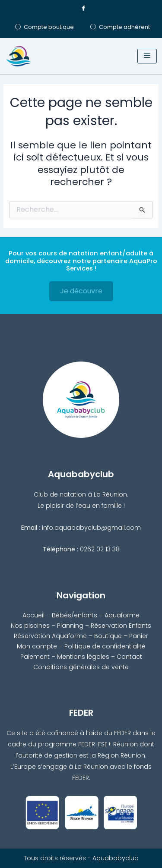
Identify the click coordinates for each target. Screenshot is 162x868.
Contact (129, 657)
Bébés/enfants (75, 615)
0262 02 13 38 (100, 549)
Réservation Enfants (121, 626)
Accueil (33, 615)
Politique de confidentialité (105, 646)
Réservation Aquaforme (50, 636)
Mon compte (37, 646)
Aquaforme (122, 615)
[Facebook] (83, 8)
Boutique (108, 636)
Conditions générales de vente (81, 667)
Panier (139, 636)
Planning (70, 626)
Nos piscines (30, 626)
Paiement (35, 657)
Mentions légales (83, 657)
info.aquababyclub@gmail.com (91, 528)
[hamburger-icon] (147, 56)
